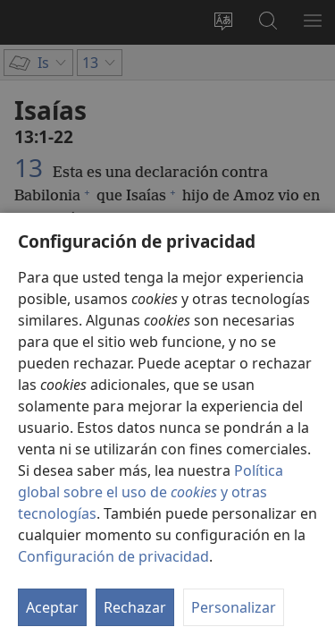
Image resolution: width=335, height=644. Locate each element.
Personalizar (234, 607)
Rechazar (135, 607)
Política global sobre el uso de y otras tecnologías (151, 492)
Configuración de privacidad (113, 556)
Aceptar (52, 607)
